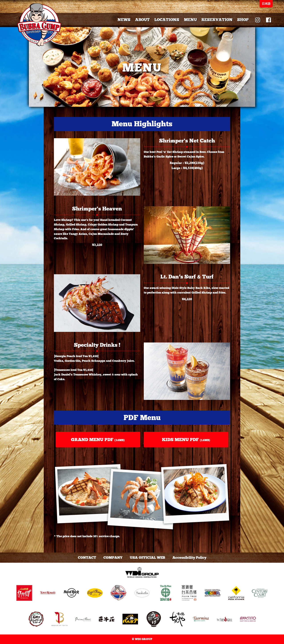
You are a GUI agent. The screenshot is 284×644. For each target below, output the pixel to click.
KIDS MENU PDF (186, 440)
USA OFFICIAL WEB (147, 558)
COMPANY (113, 558)
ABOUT (142, 20)
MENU (190, 20)
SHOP (243, 20)
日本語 (266, 4)
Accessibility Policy (189, 558)
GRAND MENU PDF (98, 440)
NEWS (124, 20)
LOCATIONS (167, 20)
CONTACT (87, 558)
